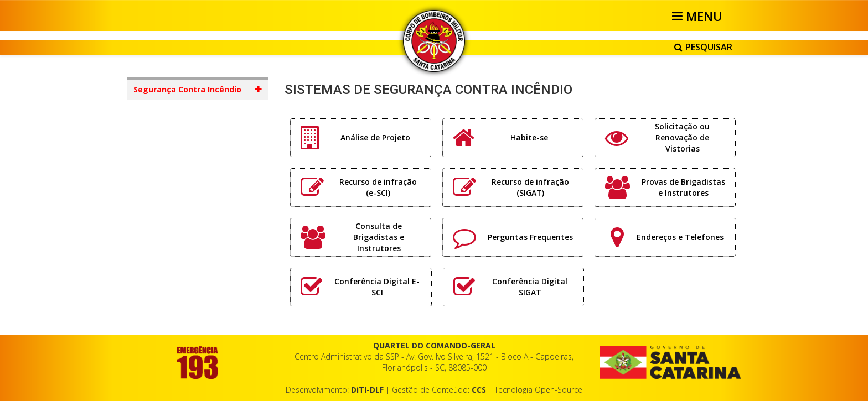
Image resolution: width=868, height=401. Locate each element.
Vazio (610, 262)
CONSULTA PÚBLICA (332, 312)
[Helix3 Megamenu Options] (699, 16)
